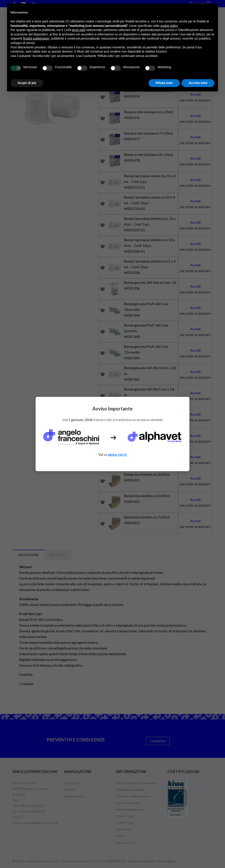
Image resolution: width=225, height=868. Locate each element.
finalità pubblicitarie (36, 38)
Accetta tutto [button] (198, 83)
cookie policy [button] (169, 26)
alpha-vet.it (117, 454)
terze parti (79, 30)
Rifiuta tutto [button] (164, 83)
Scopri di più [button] (27, 83)
